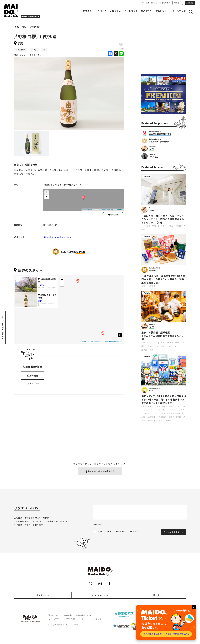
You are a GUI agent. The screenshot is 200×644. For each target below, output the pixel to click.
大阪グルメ (115, 11)
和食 (150, 346)
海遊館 (168, 420)
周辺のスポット (37, 55)
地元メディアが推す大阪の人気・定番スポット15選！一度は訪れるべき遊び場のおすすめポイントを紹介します (164, 399)
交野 (40, 302)
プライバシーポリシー (76, 619)
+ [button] (47, 192)
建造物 (160, 420)
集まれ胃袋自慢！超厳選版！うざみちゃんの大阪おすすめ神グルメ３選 (163, 336)
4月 (43, 288)
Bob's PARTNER (100, 595)
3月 (39, 288)
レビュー (24, 55)
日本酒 (34, 50)
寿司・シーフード (176, 346)
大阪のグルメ (160, 346)
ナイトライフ (131, 11)
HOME (16, 27)
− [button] (47, 197)
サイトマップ (96, 619)
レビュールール (33, 384)
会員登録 (68, 615)
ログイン (178, 3)
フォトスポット (162, 410)
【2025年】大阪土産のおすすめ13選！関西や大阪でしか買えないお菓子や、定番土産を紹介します (163, 279)
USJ (143, 406)
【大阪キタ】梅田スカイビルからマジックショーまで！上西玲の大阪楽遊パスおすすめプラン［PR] (163, 219)
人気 (163, 226)
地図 (16, 55)
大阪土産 (152, 286)
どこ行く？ (101, 11)
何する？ (87, 11)
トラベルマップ (178, 11)
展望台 (170, 226)
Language (190, 3)
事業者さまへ (43, 595)
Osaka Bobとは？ (150, 3)
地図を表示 (113, 215)
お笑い (151, 406)
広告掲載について (84, 615)
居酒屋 (144, 350)
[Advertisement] (164, 50)
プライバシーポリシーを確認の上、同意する (118, 531)
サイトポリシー (55, 619)
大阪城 (151, 417)
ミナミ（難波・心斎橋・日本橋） (168, 413)
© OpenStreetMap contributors (111, 210)
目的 (152, 350)
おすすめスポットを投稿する (100, 471)
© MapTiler (94, 210)
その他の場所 (35, 27)
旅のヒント (161, 11)
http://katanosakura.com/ (57, 238)
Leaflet (85, 210)
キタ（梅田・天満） (150, 226)
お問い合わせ (157, 595)
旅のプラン (147, 11)
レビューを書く (33, 376)
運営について (54, 615)
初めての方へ (165, 3)
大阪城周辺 (161, 417)
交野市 (41, 286)
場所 (24, 27)
